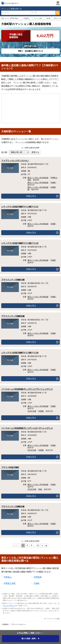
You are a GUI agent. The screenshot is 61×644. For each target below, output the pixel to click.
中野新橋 (38, 577)
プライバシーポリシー (19, 624)
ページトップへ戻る (53, 619)
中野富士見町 (10, 583)
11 (38, 545)
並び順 (4, 152)
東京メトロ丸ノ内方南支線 (38, 178)
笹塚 (40, 489)
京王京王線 (32, 411)
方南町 (53, 183)
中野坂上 (8, 577)
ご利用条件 (5, 624)
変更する (35, 152)
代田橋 (41, 411)
